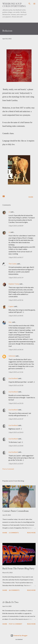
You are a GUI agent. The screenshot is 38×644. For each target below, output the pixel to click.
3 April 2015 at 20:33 (16, 403)
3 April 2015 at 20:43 (16, 432)
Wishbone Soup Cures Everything (14, 5)
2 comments (14, 533)
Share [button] (31, 197)
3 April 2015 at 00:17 (16, 257)
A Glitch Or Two (10, 602)
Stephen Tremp (14, 284)
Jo (9, 212)
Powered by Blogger (19, 635)
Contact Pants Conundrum (16, 511)
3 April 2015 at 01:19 (16, 277)
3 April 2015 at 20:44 (16, 446)
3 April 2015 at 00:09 (16, 226)
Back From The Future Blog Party (18, 568)
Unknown (12, 356)
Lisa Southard (13, 378)
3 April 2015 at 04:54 (16, 349)
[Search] (29, 4)
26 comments (14, 590)
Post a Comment (8, 469)
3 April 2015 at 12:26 (16, 372)
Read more (31, 533)
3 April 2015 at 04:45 (16, 316)
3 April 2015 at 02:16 (16, 300)
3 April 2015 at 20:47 (16, 464)
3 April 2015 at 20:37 (16, 419)
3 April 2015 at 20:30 (16, 385)
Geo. (10, 322)
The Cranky (13, 264)
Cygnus (11, 306)
